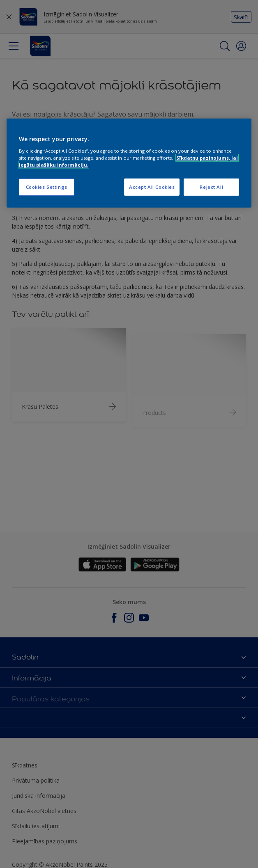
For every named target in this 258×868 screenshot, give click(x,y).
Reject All (211, 187)
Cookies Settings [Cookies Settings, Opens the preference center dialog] (47, 187)
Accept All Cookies (152, 187)
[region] (129, 163)
